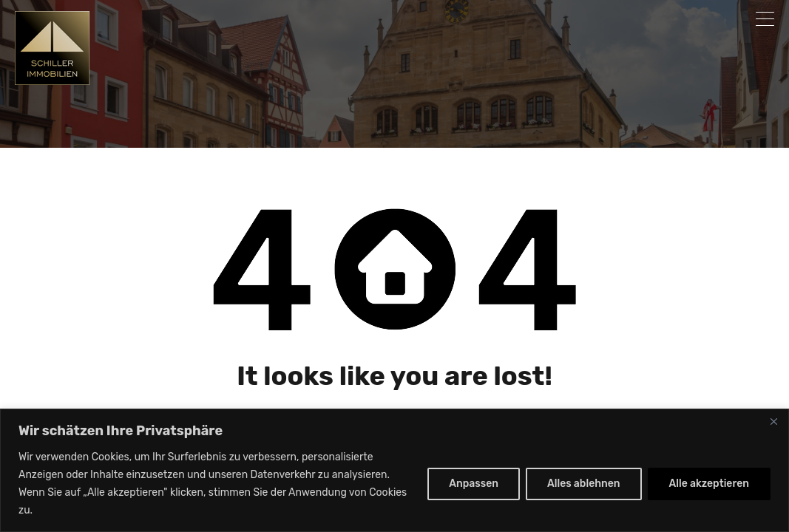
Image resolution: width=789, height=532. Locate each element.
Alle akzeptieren (709, 484)
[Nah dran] (773, 421)
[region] (394, 470)
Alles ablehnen (584, 484)
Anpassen (474, 484)
